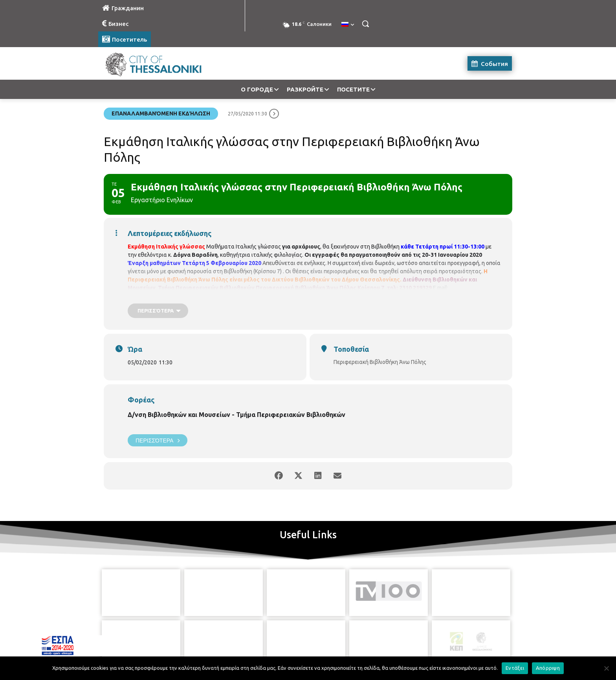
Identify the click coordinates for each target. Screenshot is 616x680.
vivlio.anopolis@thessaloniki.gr (165, 296)
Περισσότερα (158, 440)
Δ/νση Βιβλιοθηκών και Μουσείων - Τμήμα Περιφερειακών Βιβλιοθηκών (236, 415)
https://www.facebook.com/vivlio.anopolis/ (257, 296)
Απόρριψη (548, 668)
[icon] (344, 636)
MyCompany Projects (491, 655)
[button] (365, 24)
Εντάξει (515, 668)
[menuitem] (348, 25)
